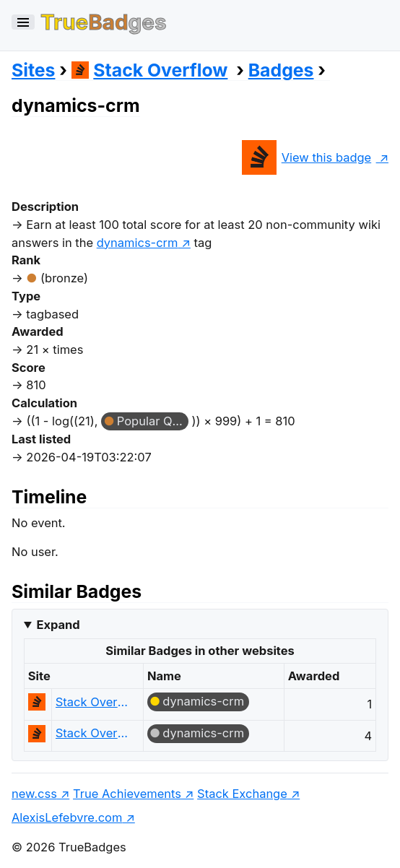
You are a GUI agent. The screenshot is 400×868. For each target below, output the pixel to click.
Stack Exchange (242, 794)
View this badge (306, 157)
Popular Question (153, 421)
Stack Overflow (150, 70)
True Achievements (127, 794)
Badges (281, 70)
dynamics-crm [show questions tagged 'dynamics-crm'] (138, 243)
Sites (33, 70)
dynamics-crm (203, 701)
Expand (58, 625)
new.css (34, 794)
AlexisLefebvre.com (67, 817)
